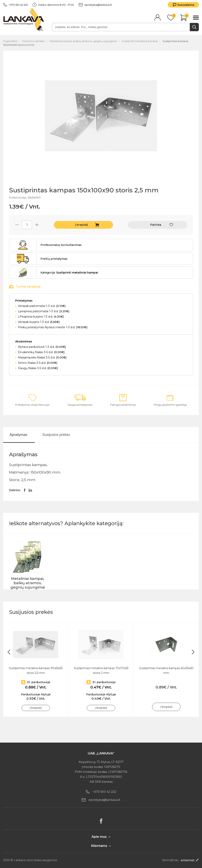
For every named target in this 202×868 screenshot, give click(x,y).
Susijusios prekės (56, 435)
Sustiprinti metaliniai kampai (140, 41)
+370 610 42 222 (15, 5)
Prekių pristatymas (54, 259)
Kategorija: (69, 273)
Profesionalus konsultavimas (61, 245)
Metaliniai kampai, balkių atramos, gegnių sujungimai (83, 41)
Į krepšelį (81, 225)
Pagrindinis (10, 41)
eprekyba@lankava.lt (95, 5)
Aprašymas (18, 435)
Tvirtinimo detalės (33, 41)
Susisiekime (186, 5)
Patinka (156, 225)
